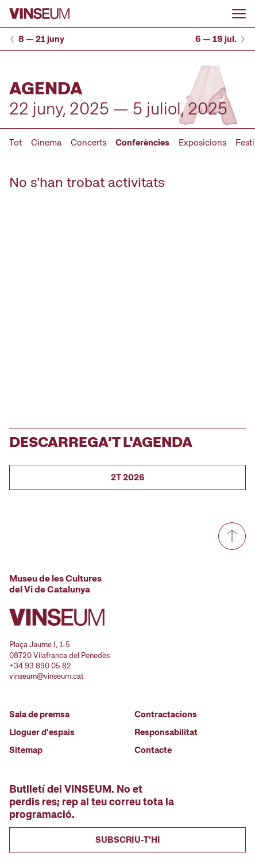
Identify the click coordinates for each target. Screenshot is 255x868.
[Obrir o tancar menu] (239, 14)
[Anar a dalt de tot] (232, 536)
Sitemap (26, 750)
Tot (16, 143)
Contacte (153, 750)
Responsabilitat (166, 732)
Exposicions (202, 143)
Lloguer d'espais (42, 732)
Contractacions (166, 714)
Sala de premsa (39, 714)
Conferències (142, 143)
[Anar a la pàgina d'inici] (39, 14)
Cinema (46, 143)
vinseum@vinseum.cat (47, 676)
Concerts (88, 143)
